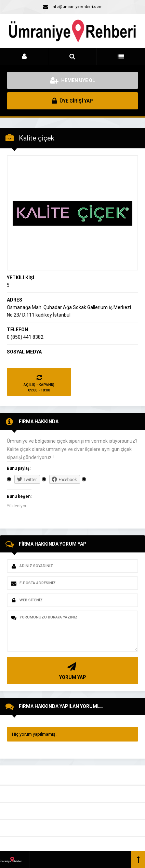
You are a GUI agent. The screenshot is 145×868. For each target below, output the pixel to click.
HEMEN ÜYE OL (72, 80)
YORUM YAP (72, 670)
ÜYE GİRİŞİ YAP (72, 101)
